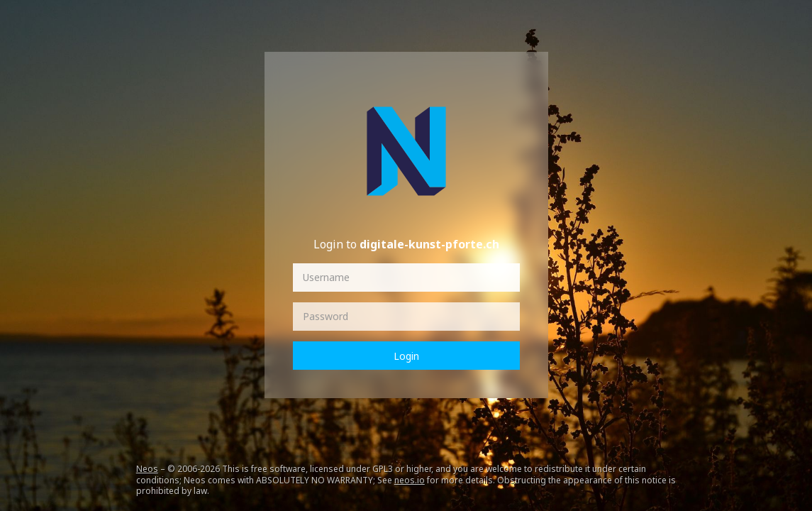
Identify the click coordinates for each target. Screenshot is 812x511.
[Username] (406, 278)
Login (406, 356)
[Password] (406, 317)
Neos (147, 469)
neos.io (410, 480)
